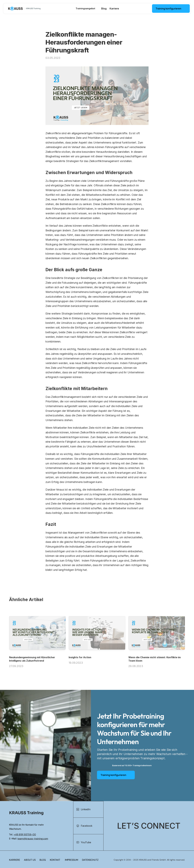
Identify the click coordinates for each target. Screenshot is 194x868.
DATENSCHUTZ (90, 860)
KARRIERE (15, 860)
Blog (104, 9)
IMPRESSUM (71, 860)
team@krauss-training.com (33, 839)
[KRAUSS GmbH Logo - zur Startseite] (15, 9)
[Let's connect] (149, 826)
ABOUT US (30, 860)
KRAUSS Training (33, 8)
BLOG (43, 860)
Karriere (114, 9)
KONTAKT (55, 860)
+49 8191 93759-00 (25, 834)
